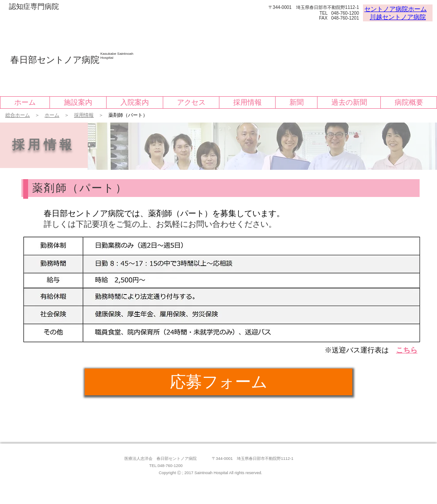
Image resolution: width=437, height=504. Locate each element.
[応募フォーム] (218, 382)
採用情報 (84, 115)
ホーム (52, 115)
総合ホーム (18, 115)
